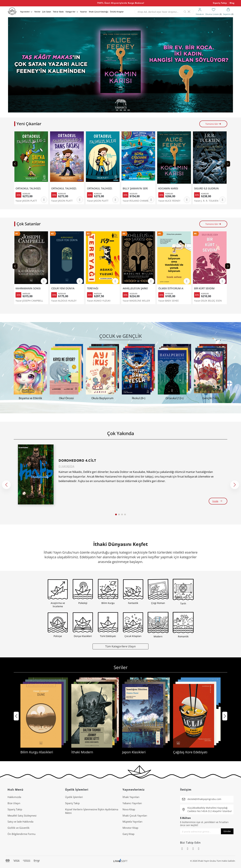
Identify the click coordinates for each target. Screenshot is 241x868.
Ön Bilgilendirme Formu (22, 834)
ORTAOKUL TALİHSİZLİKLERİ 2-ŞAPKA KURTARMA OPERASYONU (28, 188)
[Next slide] (228, 164)
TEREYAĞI (93, 288)
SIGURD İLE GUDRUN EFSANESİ (207, 188)
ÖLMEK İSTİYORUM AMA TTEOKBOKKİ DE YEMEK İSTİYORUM (171, 288)
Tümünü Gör (213, 124)
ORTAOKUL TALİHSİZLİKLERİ (100, 188)
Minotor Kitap (130, 828)
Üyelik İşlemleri (74, 797)
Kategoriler (71, 12)
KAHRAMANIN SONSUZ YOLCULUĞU (28, 288)
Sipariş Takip (220, 3)
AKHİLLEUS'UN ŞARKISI (135, 288)
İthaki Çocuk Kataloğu (99, 12)
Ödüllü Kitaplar (117, 12)
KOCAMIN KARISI (168, 188)
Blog (232, 3)
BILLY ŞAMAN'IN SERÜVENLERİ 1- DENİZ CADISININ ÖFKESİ (135, 188)
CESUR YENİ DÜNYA (63, 288)
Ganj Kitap (128, 834)
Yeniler (37, 12)
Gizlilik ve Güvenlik (18, 828)
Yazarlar (84, 12)
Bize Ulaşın (14, 803)
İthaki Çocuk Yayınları (135, 816)
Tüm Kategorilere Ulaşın (120, 646)
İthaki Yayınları (131, 797)
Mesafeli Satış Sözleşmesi (22, 816)
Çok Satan (47, 12)
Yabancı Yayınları (132, 803)
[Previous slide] (15, 164)
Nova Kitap (129, 809)
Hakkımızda (14, 797)
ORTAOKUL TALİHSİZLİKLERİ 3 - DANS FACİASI (64, 188)
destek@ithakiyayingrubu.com (204, 799)
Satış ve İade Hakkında (20, 822)
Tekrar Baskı (58, 12)
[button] (113, 110)
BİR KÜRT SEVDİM (204, 288)
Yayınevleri (25, 12)
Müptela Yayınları (132, 822)
